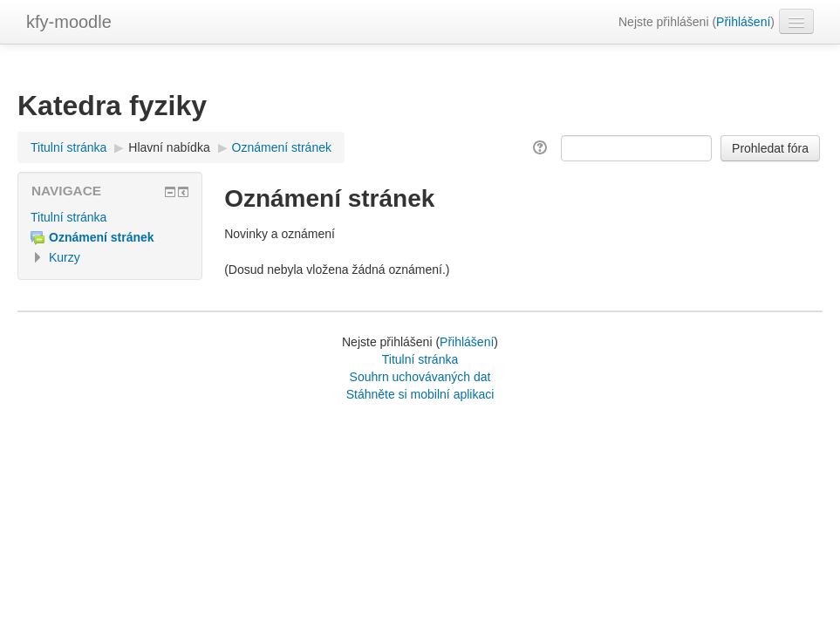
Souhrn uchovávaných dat (420, 377)
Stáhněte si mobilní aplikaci (420, 394)
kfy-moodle (69, 22)
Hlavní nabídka (169, 147)
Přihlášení (743, 22)
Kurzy (65, 257)
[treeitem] (110, 217)
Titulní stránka (68, 217)
